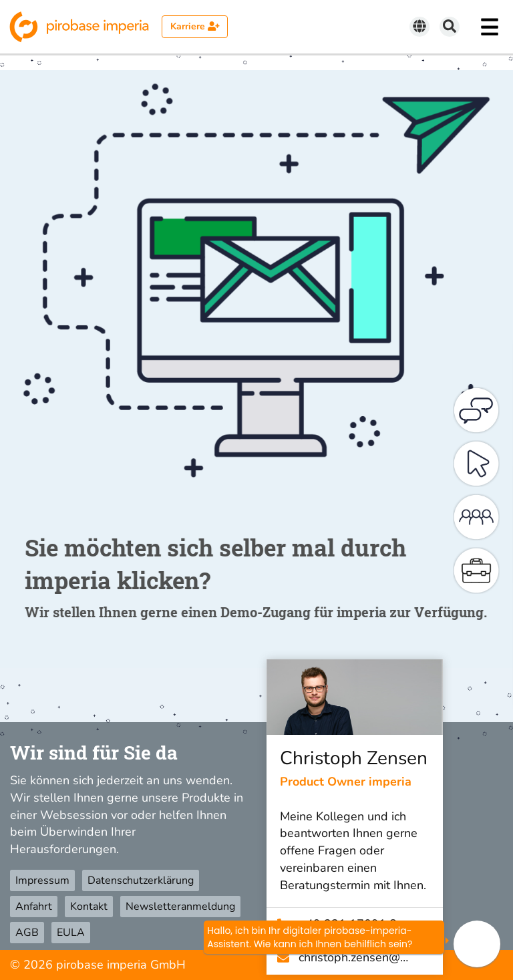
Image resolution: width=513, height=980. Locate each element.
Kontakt (89, 907)
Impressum (42, 880)
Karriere (195, 26)
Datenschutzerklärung (141, 880)
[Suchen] (450, 27)
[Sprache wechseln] (419, 27)
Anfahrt (34, 907)
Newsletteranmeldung (180, 907)
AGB (27, 933)
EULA (71, 933)
